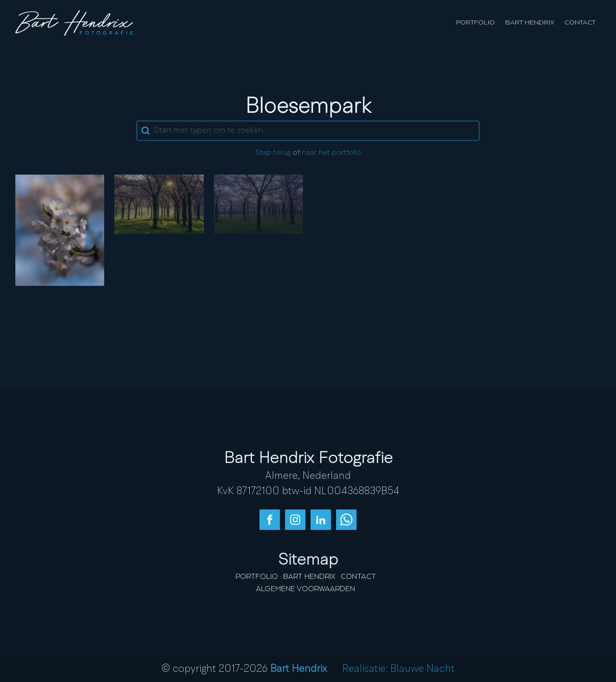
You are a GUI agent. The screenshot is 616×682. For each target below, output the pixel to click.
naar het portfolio (331, 153)
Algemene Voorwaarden (305, 589)
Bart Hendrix (530, 23)
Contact (580, 23)
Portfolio (476, 23)
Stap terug (273, 153)
